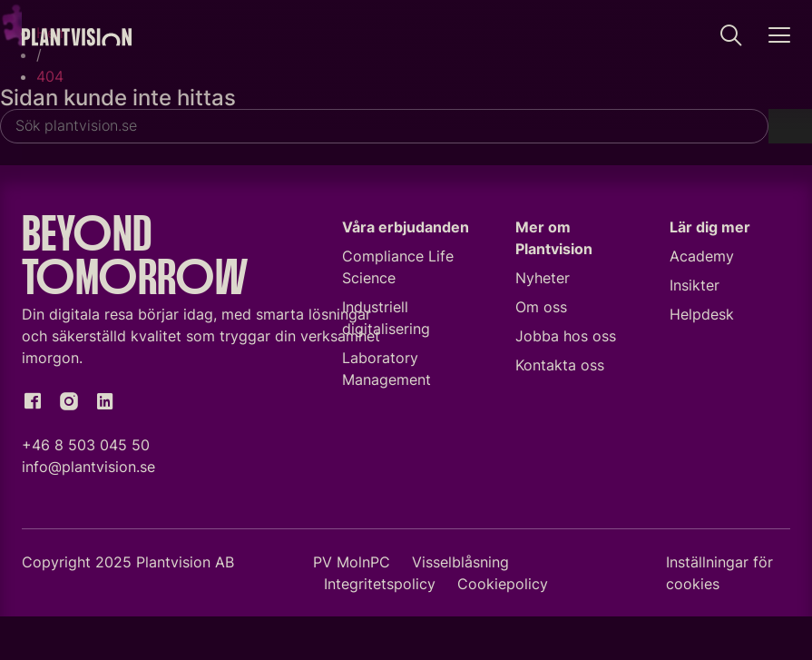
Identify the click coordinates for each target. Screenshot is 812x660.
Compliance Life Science (398, 267)
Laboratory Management (386, 369)
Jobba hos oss (566, 336)
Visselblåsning (460, 562)
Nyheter (543, 278)
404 (50, 76)
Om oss (541, 307)
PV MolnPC (352, 562)
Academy (702, 256)
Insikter (695, 285)
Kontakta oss (560, 365)
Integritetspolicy (380, 584)
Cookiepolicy (503, 584)
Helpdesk (702, 314)
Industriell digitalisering (386, 318)
